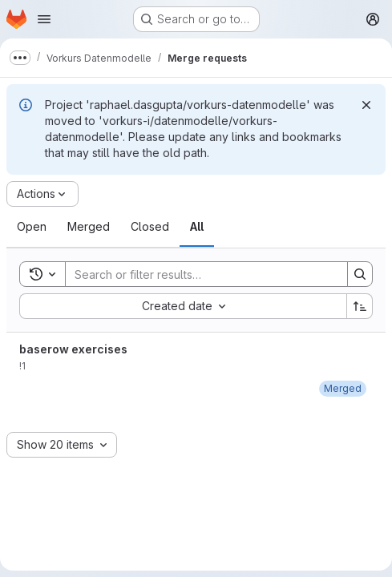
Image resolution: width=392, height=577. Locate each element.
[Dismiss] (366, 105)
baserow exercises (73, 349)
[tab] (32, 227)
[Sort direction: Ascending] (360, 306)
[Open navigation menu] (44, 19)
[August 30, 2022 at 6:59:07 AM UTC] (343, 388)
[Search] (198, 274)
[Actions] (42, 194)
